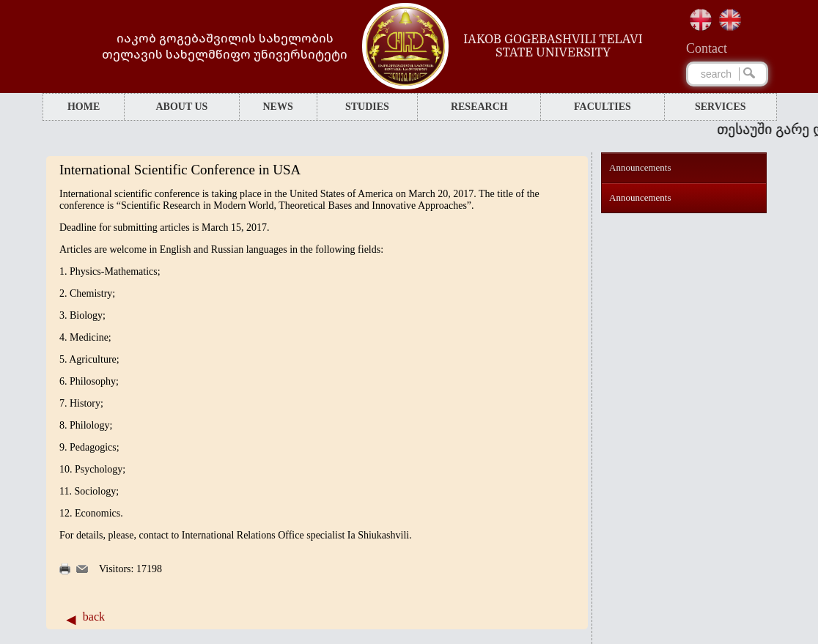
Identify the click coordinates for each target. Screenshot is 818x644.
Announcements (640, 167)
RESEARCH (479, 107)
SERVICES (721, 107)
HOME (84, 107)
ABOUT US (181, 107)
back (94, 617)
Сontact (707, 48)
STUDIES (367, 107)
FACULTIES (603, 107)
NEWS (277, 107)
